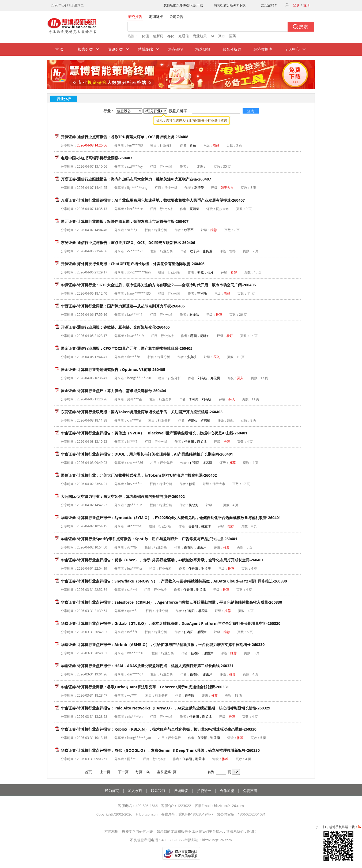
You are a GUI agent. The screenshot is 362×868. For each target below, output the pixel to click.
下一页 (123, 772)
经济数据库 (263, 49)
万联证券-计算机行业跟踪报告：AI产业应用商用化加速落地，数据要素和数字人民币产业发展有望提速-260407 (153, 200)
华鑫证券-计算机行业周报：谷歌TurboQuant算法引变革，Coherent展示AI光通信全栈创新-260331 (145, 687)
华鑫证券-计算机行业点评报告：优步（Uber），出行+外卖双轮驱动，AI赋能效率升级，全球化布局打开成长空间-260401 (162, 560)
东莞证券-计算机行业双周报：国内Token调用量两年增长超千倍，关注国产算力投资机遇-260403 (142, 412)
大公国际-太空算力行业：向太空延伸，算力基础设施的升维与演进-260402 (123, 496)
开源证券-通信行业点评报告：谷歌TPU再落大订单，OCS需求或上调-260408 (125, 137)
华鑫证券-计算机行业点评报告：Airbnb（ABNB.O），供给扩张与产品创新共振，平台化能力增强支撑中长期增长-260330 (163, 645)
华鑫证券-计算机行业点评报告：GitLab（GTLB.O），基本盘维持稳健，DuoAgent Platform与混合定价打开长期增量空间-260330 (171, 623)
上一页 (105, 772)
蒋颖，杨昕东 (200, 336)
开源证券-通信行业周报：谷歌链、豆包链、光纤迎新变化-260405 (115, 327)
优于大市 (219, 484)
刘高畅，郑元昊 (209, 378)
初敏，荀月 (205, 272)
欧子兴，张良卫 (201, 251)
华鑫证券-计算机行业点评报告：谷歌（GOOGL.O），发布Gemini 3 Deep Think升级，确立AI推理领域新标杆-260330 (160, 750)
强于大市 (227, 188)
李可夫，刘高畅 (200, 399)
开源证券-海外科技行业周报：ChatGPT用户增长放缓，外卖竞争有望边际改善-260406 (133, 264)
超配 (230, 420)
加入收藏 (135, 791)
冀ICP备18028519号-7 (196, 814)
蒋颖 (193, 145)
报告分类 (85, 49)
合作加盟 (227, 791)
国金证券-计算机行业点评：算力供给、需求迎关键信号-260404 (113, 391)
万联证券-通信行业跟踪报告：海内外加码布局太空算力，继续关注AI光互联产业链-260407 (136, 179)
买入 (217, 357)
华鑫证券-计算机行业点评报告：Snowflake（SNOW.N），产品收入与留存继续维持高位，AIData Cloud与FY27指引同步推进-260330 (174, 581)
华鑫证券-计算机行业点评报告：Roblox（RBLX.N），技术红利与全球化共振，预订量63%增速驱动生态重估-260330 (159, 729)
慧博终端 (145, 49)
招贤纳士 (204, 791)
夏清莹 (199, 188)
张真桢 (192, 357)
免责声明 (250, 791)
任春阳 (190, 695)
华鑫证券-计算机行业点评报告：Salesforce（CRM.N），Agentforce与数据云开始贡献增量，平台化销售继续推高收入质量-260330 (171, 602)
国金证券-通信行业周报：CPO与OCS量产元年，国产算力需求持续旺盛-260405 (127, 348)
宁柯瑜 (202, 293)
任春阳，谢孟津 (195, 441)
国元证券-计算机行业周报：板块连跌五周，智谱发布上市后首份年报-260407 (125, 221)
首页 (88, 772)
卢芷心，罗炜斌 (199, 420)
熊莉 (192, 484)
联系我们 (158, 791)
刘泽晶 (194, 315)
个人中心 (292, 49)
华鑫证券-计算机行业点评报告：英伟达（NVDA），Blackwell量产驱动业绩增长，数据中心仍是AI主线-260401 (154, 433)
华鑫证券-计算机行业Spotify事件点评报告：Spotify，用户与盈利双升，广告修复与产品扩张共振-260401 (149, 539)
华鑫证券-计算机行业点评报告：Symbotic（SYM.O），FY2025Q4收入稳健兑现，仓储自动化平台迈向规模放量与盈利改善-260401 (171, 518)
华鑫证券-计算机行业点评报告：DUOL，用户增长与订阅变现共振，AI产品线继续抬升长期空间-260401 (147, 454)
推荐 (214, 230)
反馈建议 (181, 791)
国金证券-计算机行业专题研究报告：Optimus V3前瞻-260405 (113, 369)
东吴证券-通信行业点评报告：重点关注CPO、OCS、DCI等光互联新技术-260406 (128, 243)
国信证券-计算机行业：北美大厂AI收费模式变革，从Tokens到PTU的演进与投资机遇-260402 (139, 475)
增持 (232, 251)
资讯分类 (115, 49)
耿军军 (189, 230)
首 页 (59, 49)
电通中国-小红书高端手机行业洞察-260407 (97, 158)
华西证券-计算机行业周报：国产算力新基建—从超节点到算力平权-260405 (123, 306)
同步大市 (223, 209)
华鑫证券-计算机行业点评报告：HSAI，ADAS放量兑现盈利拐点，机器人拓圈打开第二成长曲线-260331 (147, 666)
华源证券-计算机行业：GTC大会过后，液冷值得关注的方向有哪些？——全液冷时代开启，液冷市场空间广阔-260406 (158, 285)
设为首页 (112, 791)
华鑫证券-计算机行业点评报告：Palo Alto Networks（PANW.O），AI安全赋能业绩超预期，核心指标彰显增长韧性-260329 (165, 708)
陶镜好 (194, 505)
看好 (216, 145)
